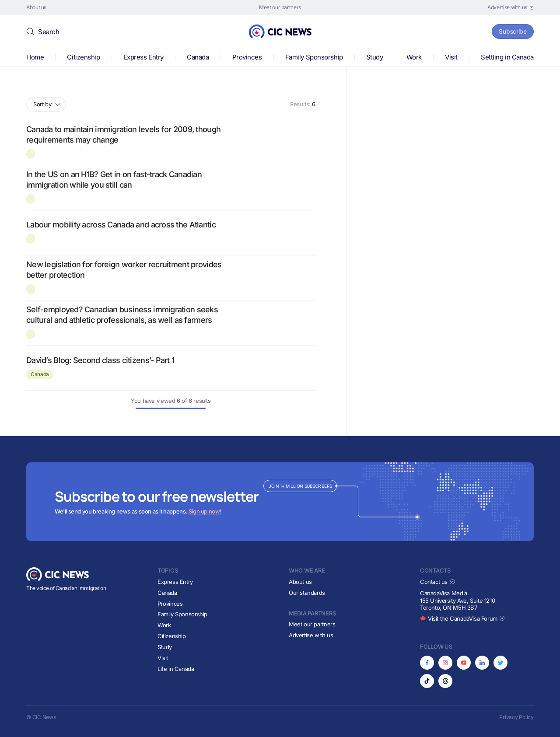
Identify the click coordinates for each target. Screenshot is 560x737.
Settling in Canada (507, 57)
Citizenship (83, 57)
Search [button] (49, 32)
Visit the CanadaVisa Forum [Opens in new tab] (462, 618)
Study (375, 57)
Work (414, 57)
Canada (198, 57)
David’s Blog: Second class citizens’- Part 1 (100, 360)
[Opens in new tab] (511, 7)
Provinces (247, 57)
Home (35, 57)
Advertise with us (311, 635)
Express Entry (143, 57)
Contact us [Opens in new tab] (438, 582)
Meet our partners (312, 624)
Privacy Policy (516, 717)
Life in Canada (176, 669)
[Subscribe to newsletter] (280, 502)
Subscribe (511, 31)
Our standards (307, 593)
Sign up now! (205, 511)
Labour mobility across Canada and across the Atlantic (121, 225)
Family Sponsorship (314, 57)
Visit (451, 57)
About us (300, 582)
